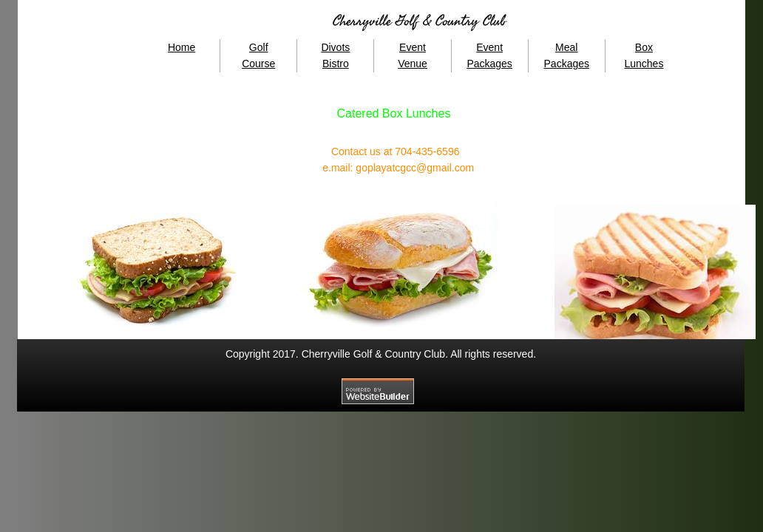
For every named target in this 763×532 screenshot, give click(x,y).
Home (182, 47)
